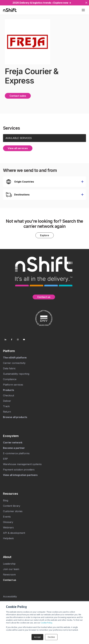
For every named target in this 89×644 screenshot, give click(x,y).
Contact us (44, 297)
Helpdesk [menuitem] (8, 538)
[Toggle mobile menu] (83, 10)
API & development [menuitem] (14, 533)
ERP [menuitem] (5, 458)
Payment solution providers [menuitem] (19, 469)
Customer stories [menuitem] (13, 511)
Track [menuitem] (6, 406)
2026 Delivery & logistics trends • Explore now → (42, 3)
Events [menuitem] (7, 516)
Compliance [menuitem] (10, 379)
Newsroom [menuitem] (9, 574)
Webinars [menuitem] (8, 527)
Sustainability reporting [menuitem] (16, 374)
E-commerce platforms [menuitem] (16, 453)
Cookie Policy (46, 623)
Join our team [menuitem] (11, 569)
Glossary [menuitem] (8, 522)
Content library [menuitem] (12, 506)
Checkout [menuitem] (9, 395)
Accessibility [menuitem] (10, 596)
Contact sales (18, 96)
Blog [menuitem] (6, 500)
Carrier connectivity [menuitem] (14, 363)
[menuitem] (44, 351)
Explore (45, 235)
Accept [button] (37, 637)
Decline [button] (51, 637)
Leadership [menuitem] (9, 563)
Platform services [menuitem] (13, 384)
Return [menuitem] (7, 412)
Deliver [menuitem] (7, 401)
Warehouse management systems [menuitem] (22, 464)
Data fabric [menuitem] (9, 368)
